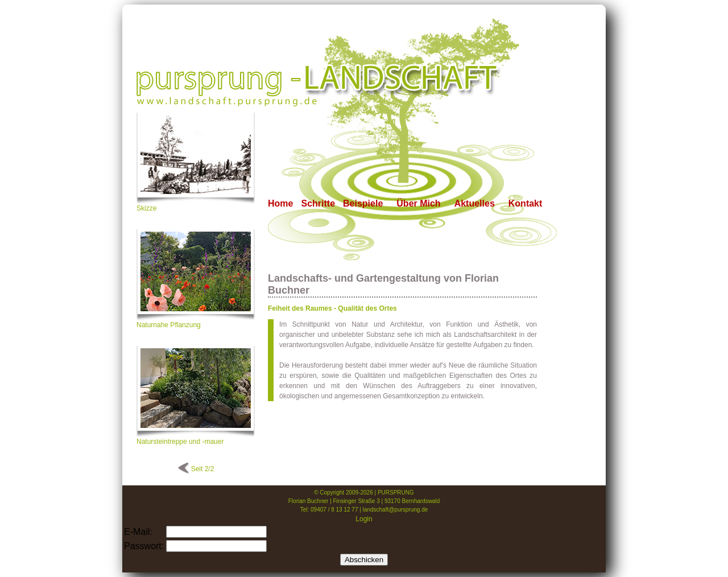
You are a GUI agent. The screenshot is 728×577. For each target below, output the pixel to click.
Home (280, 203)
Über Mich (418, 203)
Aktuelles (475, 203)
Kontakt (526, 203)
